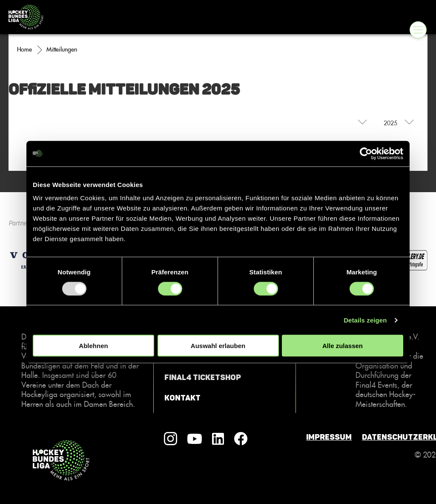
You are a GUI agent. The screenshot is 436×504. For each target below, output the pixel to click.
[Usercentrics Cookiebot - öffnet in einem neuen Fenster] (366, 153)
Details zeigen (365, 320)
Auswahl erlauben (218, 346)
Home (24, 49)
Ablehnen (93, 346)
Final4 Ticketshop (203, 377)
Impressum (329, 437)
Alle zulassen (343, 346)
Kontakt (182, 398)
